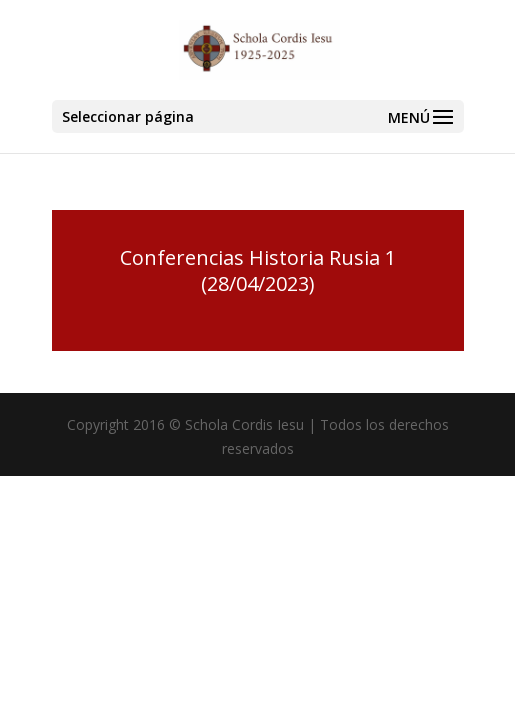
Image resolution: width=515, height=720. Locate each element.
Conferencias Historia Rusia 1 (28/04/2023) (258, 270)
